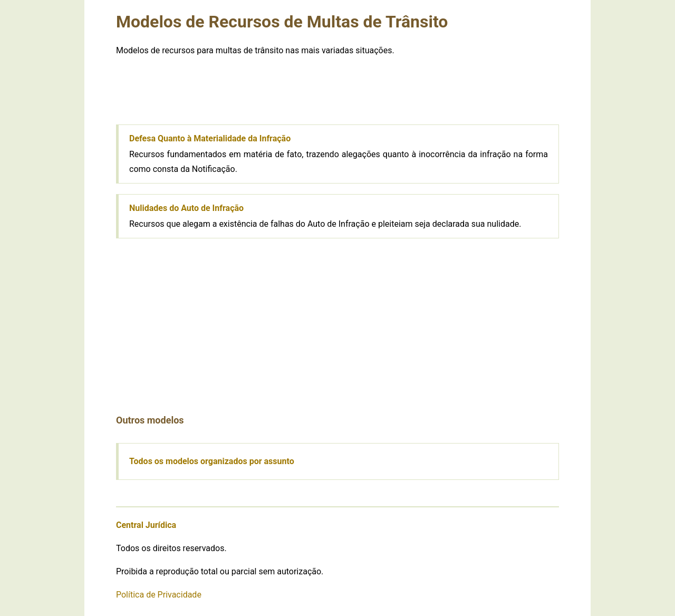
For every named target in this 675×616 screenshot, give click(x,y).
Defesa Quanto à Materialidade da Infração (210, 138)
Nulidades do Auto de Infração (186, 208)
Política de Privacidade (159, 595)
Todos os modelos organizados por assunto (212, 461)
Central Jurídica (146, 525)
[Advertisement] (337, 90)
